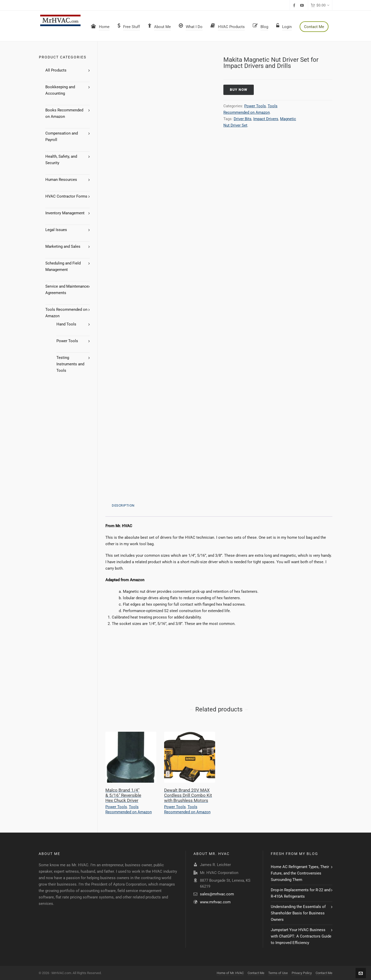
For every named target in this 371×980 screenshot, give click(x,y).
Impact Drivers (266, 119)
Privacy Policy (302, 973)
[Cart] (320, 5)
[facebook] (295, 5)
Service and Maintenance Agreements (67, 290)
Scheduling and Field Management (63, 266)
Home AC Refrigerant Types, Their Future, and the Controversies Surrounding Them (300, 873)
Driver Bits (243, 119)
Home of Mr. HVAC (230, 973)
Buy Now (239, 90)
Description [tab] (123, 505)
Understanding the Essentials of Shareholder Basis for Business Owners (298, 913)
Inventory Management (65, 213)
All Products (56, 70)
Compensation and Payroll (62, 136)
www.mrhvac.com (215, 902)
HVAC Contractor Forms (66, 196)
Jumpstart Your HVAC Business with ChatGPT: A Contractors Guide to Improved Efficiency (301, 936)
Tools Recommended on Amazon (129, 809)
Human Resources (61, 180)
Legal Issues (56, 230)
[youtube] (303, 5)
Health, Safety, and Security (61, 160)
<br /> (121, 658)
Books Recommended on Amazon (64, 113)
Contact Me (256, 973)
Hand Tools (66, 324)
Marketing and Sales (63, 246)
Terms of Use (278, 973)
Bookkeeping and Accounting (60, 90)
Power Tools (255, 106)
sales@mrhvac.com (217, 894)
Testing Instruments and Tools (70, 364)
